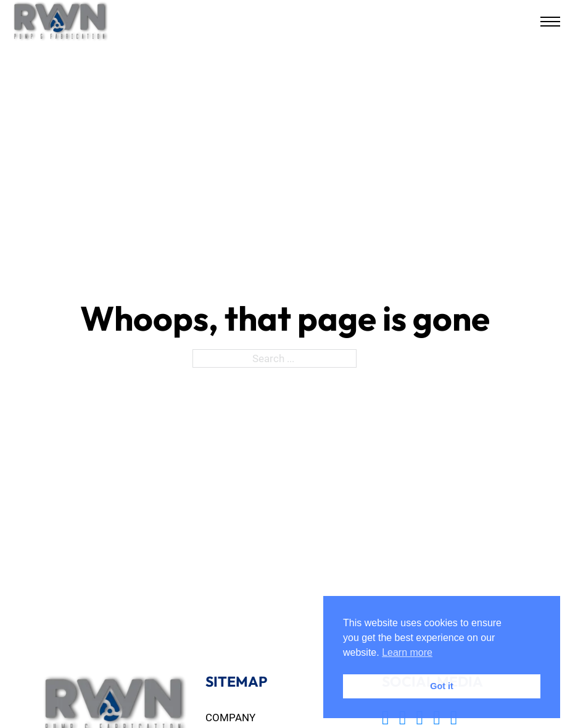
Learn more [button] (407, 652)
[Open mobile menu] (550, 22)
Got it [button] (442, 686)
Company (230, 717)
